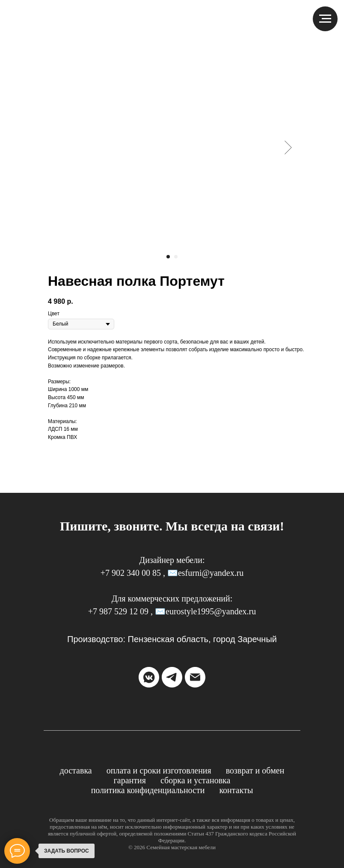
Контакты (236, 790)
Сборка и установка (195, 780)
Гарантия (130, 780)
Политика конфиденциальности (148, 790)
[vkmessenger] (149, 677)
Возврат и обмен (255, 770)
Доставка (76, 770)
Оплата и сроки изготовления (159, 770)
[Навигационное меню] (325, 19)
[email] (195, 677)
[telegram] (172, 677)
